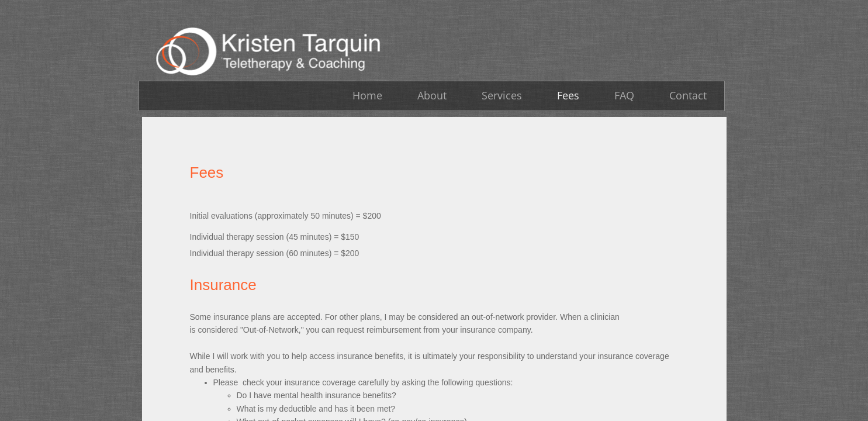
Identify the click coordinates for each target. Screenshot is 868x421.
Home (367, 95)
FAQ (624, 95)
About (432, 95)
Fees (568, 95)
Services (502, 95)
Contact (688, 95)
